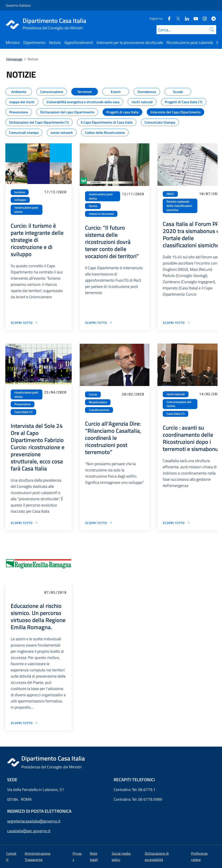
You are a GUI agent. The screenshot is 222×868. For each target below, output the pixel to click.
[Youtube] (194, 18)
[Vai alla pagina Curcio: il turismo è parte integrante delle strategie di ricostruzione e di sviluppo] (24, 323)
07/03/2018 (55, 592)
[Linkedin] (185, 18)
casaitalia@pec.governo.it (29, 831)
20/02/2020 (133, 394)
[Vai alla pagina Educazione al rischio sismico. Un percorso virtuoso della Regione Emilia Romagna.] (24, 723)
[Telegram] (212, 18)
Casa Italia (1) (23, 412)
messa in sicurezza (101, 214)
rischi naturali (176, 394)
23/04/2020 (55, 392)
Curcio (93, 394)
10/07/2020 (210, 194)
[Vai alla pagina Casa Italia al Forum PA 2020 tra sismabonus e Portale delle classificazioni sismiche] (176, 323)
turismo (20, 192)
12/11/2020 (133, 194)
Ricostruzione (98, 402)
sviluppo (20, 200)
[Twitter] (176, 18)
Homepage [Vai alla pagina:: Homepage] (14, 59)
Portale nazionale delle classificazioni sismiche (179, 206)
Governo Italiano (18, 5)
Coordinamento (99, 410)
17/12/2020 (55, 192)
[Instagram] (203, 18)
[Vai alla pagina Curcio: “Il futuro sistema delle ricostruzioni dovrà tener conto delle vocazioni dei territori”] (99, 323)
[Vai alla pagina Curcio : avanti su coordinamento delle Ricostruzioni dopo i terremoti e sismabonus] (176, 523)
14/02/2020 (210, 394)
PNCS (170, 194)
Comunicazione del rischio (179, 404)
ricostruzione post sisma (26, 210)
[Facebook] (167, 18)
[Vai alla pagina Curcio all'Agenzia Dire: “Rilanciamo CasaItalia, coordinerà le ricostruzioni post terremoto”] (99, 523)
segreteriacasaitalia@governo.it (34, 821)
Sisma (93, 206)
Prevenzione (23, 404)
